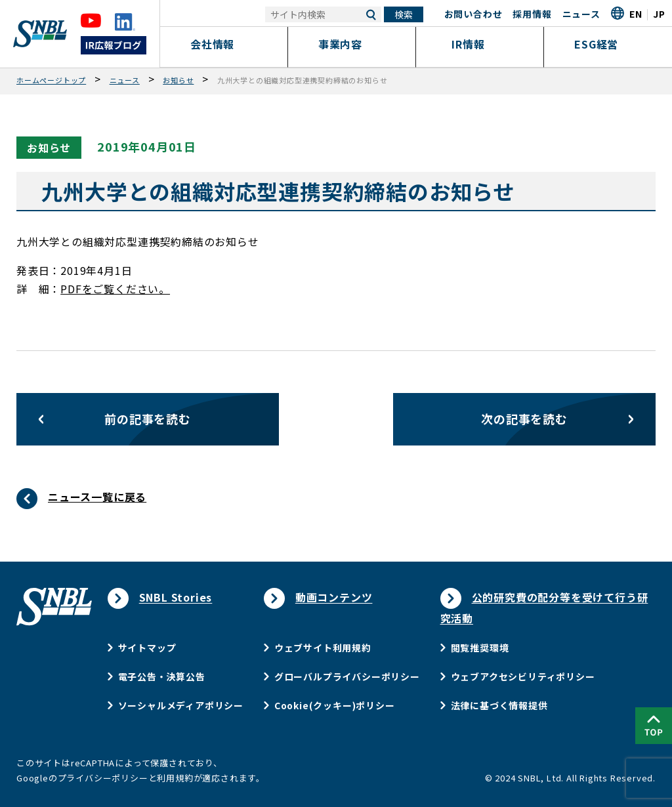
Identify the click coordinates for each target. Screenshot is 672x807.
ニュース (581, 14)
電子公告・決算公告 (162, 676)
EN (636, 14)
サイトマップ (147, 648)
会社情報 (224, 44)
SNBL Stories (176, 597)
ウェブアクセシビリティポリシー (523, 676)
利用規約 (175, 778)
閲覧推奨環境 (480, 648)
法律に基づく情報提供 (499, 705)
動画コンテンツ (334, 597)
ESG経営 (608, 44)
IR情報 (480, 44)
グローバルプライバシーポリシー (347, 676)
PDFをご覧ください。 (115, 289)
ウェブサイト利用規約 (323, 648)
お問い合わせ (473, 14)
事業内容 (352, 44)
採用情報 (532, 14)
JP (659, 14)
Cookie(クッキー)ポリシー (335, 705)
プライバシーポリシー (103, 778)
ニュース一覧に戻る (97, 497)
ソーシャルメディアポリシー (181, 705)
